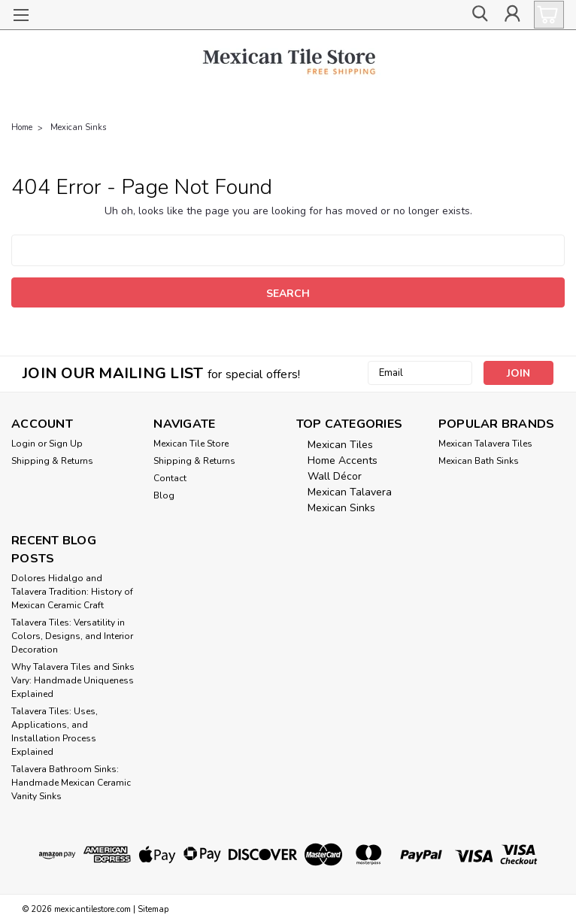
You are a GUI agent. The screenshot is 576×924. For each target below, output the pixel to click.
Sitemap (153, 909)
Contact (170, 478)
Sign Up (66, 444)
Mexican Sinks (78, 127)
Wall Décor (335, 476)
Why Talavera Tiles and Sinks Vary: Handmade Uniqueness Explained (73, 680)
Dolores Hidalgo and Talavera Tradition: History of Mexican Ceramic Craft (72, 592)
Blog (164, 495)
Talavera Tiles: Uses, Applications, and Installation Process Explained (55, 732)
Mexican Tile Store (191, 444)
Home (22, 127)
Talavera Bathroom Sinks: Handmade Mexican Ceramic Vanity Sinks (71, 783)
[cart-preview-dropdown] (546, 15)
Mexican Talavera (350, 492)
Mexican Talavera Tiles (485, 444)
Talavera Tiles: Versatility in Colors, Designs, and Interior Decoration (72, 636)
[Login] (512, 15)
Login (23, 444)
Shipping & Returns (52, 461)
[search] (478, 15)
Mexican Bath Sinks (479, 461)
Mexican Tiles (340, 445)
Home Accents (343, 460)
